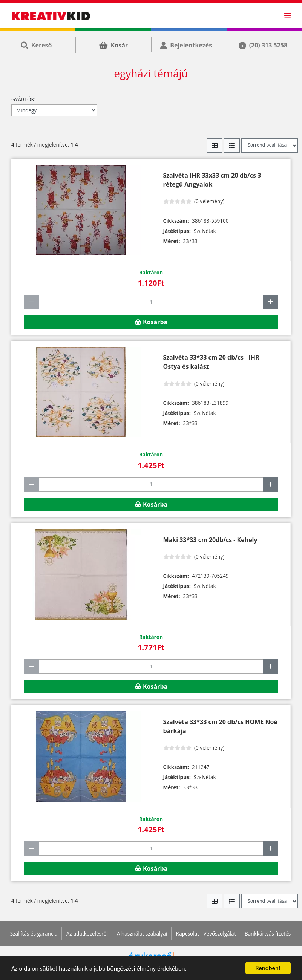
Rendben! (268, 968)
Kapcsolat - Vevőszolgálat (206, 933)
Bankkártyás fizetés (268, 933)
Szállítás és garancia (34, 933)
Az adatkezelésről (87, 933)
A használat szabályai (142, 933)
